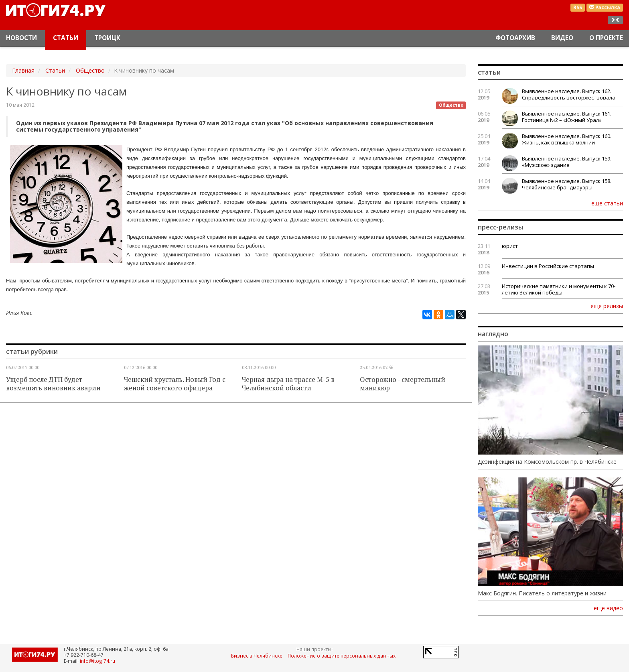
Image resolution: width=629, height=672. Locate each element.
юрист (510, 246)
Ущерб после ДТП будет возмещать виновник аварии (53, 384)
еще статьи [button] (607, 203)
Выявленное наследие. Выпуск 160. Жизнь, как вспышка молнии (567, 139)
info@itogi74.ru (97, 661)
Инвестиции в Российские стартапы (548, 266)
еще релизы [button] (607, 306)
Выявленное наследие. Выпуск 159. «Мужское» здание (567, 162)
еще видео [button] (608, 608)
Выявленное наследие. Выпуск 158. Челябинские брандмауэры (567, 184)
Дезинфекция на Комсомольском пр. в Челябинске (547, 462)
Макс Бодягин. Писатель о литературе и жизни (542, 593)
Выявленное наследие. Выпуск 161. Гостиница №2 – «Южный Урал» (567, 117)
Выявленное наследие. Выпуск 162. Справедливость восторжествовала (569, 94)
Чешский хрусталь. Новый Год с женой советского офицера (175, 384)
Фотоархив (515, 38)
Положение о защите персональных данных (342, 656)
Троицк (107, 38)
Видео (562, 38)
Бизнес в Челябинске (257, 656)
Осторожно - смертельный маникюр (403, 384)
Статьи (66, 38)
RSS (578, 7)
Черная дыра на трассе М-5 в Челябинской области (288, 384)
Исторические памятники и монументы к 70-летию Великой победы (559, 289)
